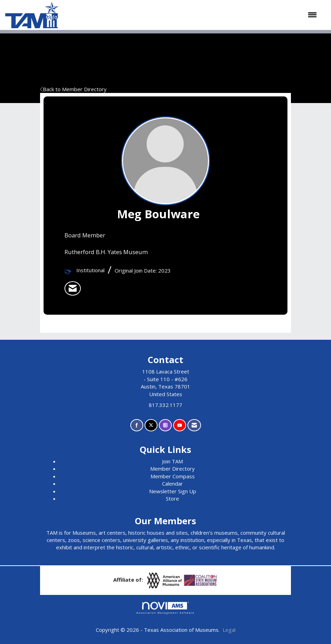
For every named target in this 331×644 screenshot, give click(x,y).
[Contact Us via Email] (194, 425)
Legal (229, 630)
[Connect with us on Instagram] (165, 425)
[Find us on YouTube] (180, 425)
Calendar (172, 484)
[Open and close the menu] (191, 15)
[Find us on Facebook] (137, 425)
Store (172, 498)
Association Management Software (165, 608)
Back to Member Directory (73, 89)
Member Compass (173, 476)
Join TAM (172, 461)
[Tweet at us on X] (151, 425)
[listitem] (73, 289)
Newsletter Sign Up (173, 491)
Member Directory (172, 469)
